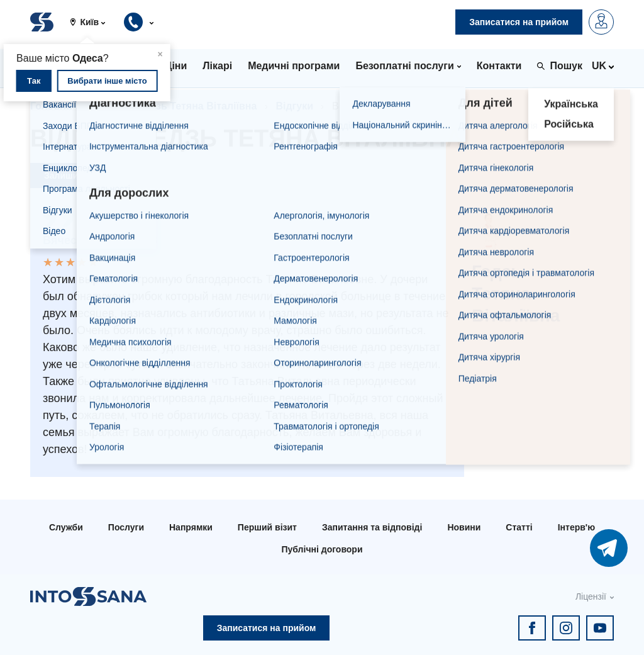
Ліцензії (591, 596)
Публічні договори (322, 549)
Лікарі (105, 106)
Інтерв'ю (576, 527)
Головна (51, 106)
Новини (464, 527)
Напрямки (191, 527)
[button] (92, 22)
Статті (519, 527)
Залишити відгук (80, 176)
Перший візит (267, 527)
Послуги (126, 527)
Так (34, 81)
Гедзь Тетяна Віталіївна (198, 106)
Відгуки (294, 106)
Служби (66, 527)
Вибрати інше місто (107, 81)
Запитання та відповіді (372, 527)
